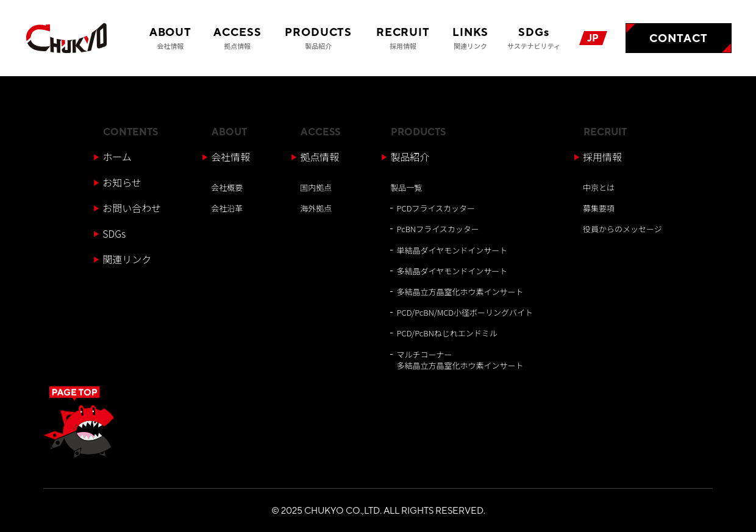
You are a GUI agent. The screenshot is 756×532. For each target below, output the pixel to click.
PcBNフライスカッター (438, 229)
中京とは (599, 187)
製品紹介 (410, 157)
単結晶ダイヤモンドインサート (452, 250)
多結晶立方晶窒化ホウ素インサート (460, 292)
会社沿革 (227, 208)
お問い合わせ (132, 208)
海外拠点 (316, 208)
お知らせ (122, 182)
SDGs (114, 233)
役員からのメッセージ (622, 229)
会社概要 (227, 187)
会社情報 (230, 157)
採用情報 (602, 157)
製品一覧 (406, 187)
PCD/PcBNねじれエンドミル (447, 333)
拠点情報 (319, 157)
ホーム (117, 157)
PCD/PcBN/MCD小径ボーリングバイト (465, 312)
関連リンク (127, 259)
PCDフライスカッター (436, 208)
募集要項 (599, 208)
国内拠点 (316, 187)
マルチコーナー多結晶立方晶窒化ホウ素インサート (460, 360)
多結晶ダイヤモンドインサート (452, 271)
